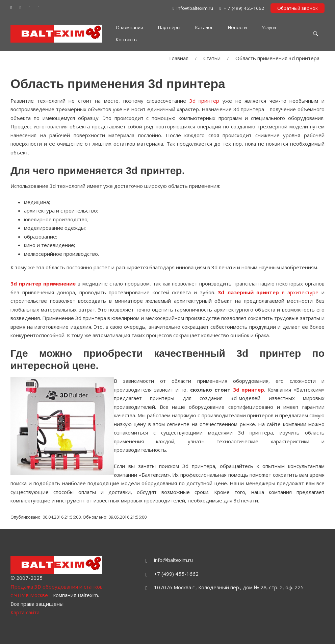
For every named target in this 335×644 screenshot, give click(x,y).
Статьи (212, 58)
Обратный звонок (298, 8)
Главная (179, 58)
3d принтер (204, 101)
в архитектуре (268, 292)
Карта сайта (25, 612)
